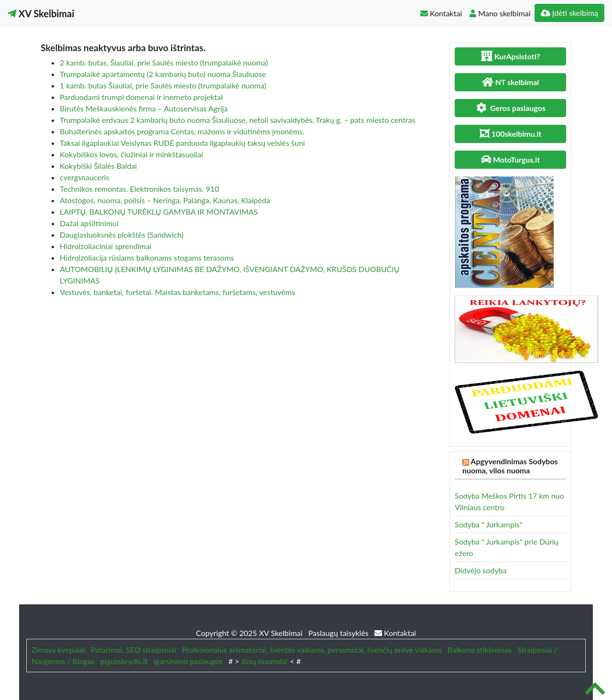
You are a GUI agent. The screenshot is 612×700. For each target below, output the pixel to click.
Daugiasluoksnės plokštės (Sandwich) (122, 235)
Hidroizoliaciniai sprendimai (106, 246)
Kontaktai (441, 13)
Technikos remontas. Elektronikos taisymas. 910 (139, 189)
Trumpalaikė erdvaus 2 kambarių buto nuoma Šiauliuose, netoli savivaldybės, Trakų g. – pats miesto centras (237, 120)
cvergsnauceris (84, 177)
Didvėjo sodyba (481, 570)
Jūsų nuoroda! (264, 661)
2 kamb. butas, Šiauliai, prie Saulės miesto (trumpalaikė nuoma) (164, 62)
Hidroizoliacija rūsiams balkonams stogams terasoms (147, 257)
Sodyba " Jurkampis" (489, 524)
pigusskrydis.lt (124, 661)
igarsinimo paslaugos (188, 661)
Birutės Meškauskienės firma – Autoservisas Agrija (144, 108)
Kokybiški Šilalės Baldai (98, 166)
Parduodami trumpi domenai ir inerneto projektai (141, 97)
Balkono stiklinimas (480, 650)
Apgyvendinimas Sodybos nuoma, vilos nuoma (510, 466)
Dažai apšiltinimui (89, 223)
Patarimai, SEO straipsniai (133, 650)
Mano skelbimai (500, 13)
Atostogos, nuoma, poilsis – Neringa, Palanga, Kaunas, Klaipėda (165, 200)
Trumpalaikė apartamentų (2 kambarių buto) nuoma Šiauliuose (163, 74)
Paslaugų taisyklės (339, 633)
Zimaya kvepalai (58, 650)
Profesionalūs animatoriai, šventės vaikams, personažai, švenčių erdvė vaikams (312, 650)
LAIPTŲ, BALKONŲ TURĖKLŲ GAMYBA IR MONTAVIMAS (159, 212)
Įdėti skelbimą (569, 13)
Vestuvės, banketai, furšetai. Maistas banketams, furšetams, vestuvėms (177, 292)
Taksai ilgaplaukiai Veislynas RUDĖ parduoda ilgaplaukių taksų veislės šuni (182, 143)
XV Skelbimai (41, 13)
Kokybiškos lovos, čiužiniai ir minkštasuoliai (131, 154)
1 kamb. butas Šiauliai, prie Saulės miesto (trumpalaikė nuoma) (163, 85)
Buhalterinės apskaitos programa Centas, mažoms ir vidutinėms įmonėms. (182, 131)
